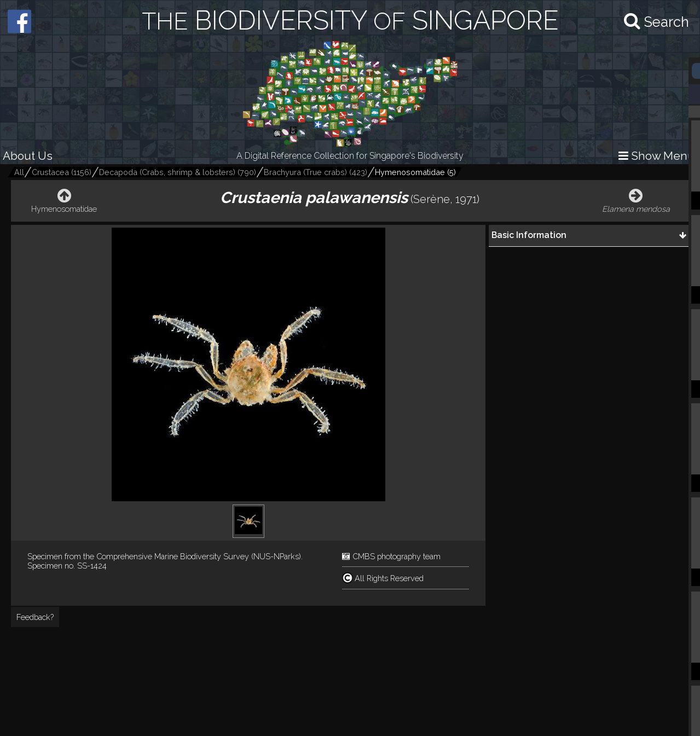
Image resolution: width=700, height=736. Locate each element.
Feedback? (35, 617)
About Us (28, 156)
